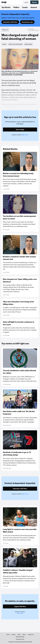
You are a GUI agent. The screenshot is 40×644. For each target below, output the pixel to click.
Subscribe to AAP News (10, 22)
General (34, 7)
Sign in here (25, 135)
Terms (8, 635)
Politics (16, 7)
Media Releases (20, 637)
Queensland (28, 44)
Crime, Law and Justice (15, 44)
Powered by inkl (20, 639)
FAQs (19, 635)
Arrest (4, 44)
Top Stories (6, 7)
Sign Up (34, 2)
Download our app (27, 22)
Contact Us (31, 635)
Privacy (14, 635)
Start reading (20, 130)
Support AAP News (20, 606)
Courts (25, 7)
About (24, 635)
